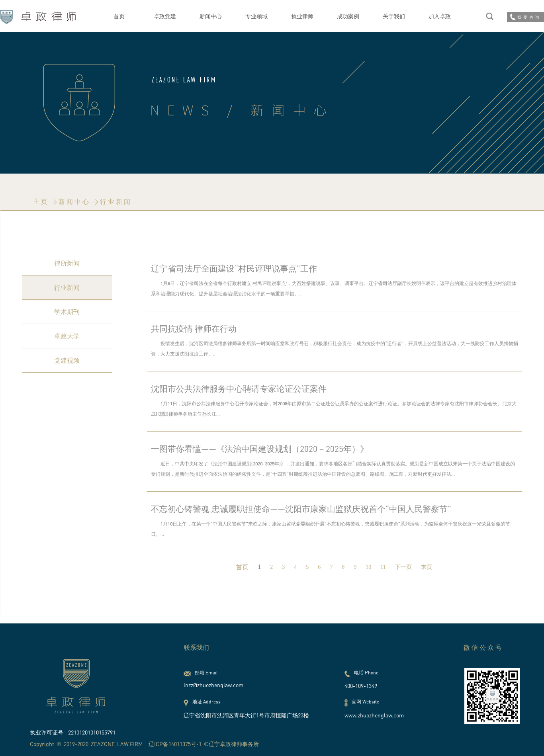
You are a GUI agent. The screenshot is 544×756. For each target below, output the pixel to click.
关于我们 (394, 16)
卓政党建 (165, 16)
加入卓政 (440, 16)
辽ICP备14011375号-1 (175, 744)
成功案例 (348, 16)
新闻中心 (211, 16)
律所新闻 (67, 263)
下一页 (403, 567)
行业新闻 (116, 201)
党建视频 (67, 360)
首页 (119, 16)
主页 (41, 201)
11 (383, 567)
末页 (427, 567)
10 (368, 567)
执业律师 (302, 16)
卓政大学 (67, 336)
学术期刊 (67, 312)
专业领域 (256, 16)
